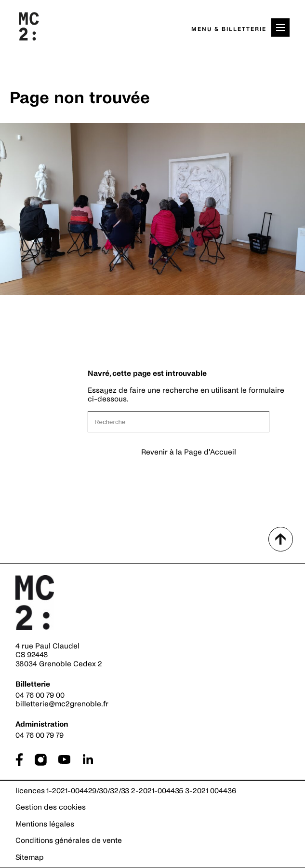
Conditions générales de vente (69, 840)
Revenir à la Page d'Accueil (189, 452)
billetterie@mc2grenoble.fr (62, 704)
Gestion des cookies (51, 807)
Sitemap (30, 857)
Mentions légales (45, 824)
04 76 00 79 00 (40, 695)
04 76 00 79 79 (40, 735)
